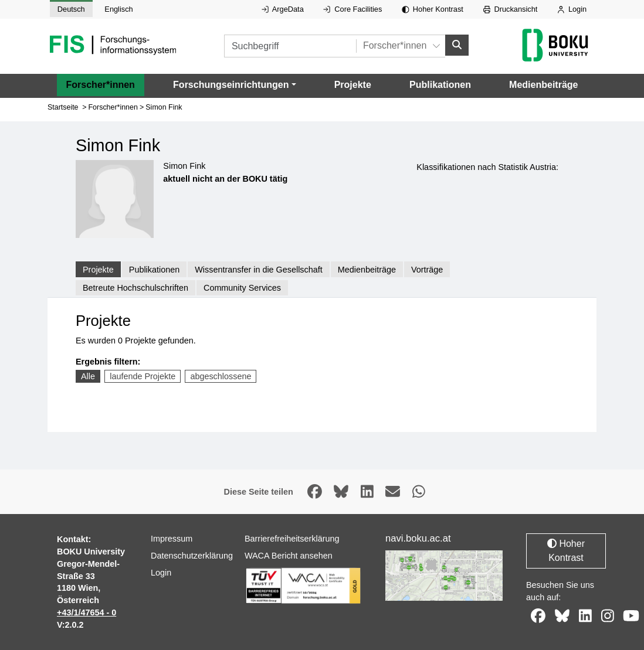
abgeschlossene (221, 376)
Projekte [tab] (98, 269)
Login (572, 9)
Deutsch (71, 9)
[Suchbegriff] (290, 46)
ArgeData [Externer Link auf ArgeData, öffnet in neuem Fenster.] (283, 9)
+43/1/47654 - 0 (87, 612)
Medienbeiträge (543, 84)
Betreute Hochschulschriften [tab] (135, 288)
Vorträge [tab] (427, 269)
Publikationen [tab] (154, 269)
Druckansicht (511, 9)
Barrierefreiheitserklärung (292, 539)
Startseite (63, 107)
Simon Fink (164, 107)
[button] (234, 84)
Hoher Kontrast (433, 9)
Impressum (172, 539)
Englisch (118, 9)
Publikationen (440, 84)
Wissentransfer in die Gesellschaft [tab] (259, 269)
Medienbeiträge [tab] (367, 269)
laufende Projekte (143, 376)
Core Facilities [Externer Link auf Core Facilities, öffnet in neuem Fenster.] (352, 9)
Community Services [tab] (242, 288)
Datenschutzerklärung (192, 556)
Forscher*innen (101, 84)
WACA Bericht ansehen (289, 556)
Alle (88, 376)
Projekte (353, 84)
